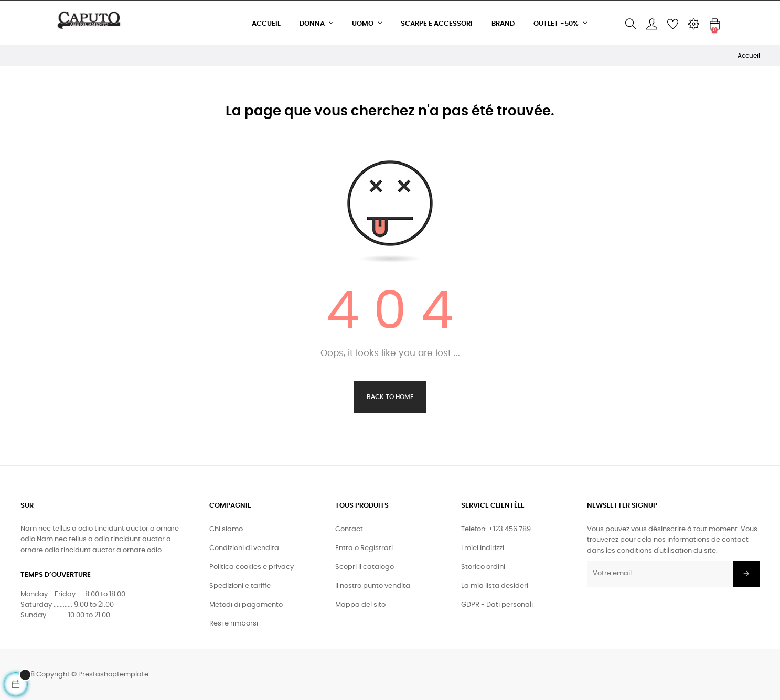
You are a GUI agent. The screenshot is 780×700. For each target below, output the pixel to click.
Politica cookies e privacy (252, 567)
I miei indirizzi (483, 548)
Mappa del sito (360, 605)
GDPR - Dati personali (497, 605)
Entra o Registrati (364, 548)
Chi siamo (226, 529)
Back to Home (390, 397)
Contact (349, 529)
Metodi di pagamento (246, 605)
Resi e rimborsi (234, 624)
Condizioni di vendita (244, 548)
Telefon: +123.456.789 (496, 529)
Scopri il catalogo (365, 567)
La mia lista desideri (495, 586)
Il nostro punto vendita (373, 586)
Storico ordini (483, 567)
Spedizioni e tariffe (240, 586)
